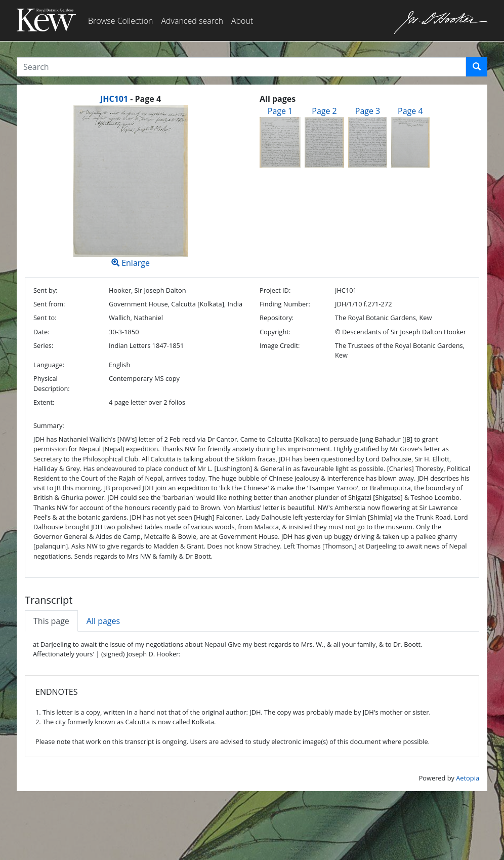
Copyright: (275, 332)
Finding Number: (285, 304)
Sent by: (46, 290)
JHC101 (114, 99)
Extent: (44, 402)
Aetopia (468, 778)
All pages (103, 621)
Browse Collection (120, 21)
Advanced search (192, 21)
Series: (43, 345)
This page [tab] (51, 621)
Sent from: (49, 304)
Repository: (277, 318)
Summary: (49, 425)
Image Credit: (280, 345)
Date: (41, 332)
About (242, 21)
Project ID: (275, 290)
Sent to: (45, 318)
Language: (49, 365)
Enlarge (131, 187)
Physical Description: (52, 383)
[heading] (131, 99)
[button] (477, 67)
